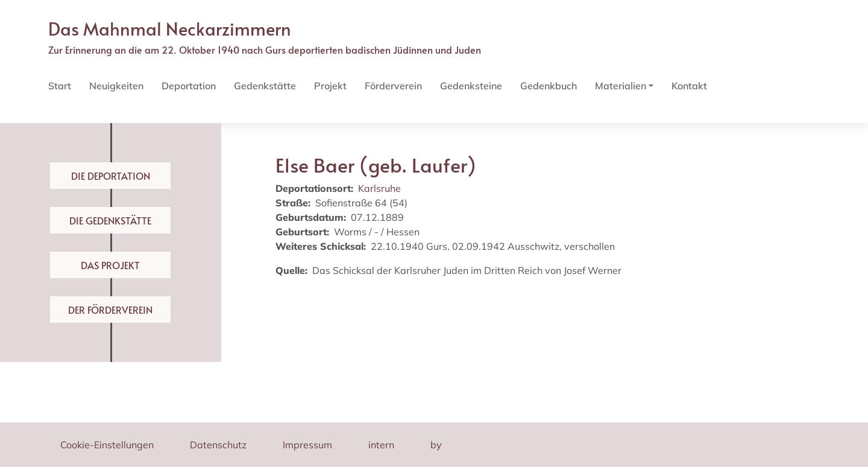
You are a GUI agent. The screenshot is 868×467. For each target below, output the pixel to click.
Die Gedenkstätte (110, 220)
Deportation (189, 86)
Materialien (621, 86)
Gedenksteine (471, 86)
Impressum (307, 445)
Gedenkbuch (549, 86)
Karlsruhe (379, 188)
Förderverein (393, 86)
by (436, 445)
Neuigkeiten (116, 86)
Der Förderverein (110, 310)
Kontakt (689, 86)
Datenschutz (218, 445)
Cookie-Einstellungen (107, 445)
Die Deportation (111, 176)
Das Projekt (110, 265)
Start (60, 86)
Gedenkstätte (265, 86)
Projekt (330, 86)
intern (381, 445)
